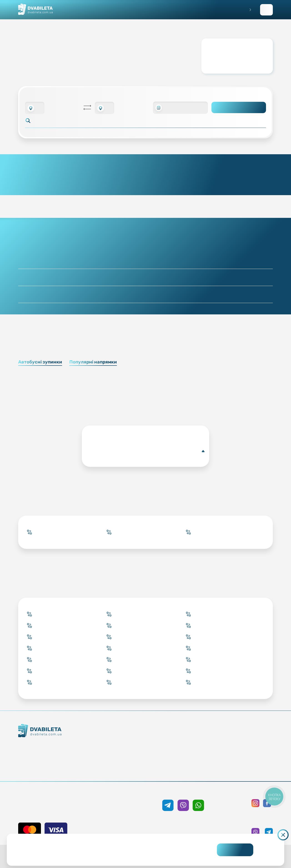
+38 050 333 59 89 (183, 792)
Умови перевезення (185, 745)
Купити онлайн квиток (124, 737)
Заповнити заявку (266, 10)
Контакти (54, 754)
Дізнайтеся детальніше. (114, 853)
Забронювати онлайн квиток (124, 745)
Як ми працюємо (54, 746)
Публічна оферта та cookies (246, 737)
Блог (185, 737)
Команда (54, 762)
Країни (124, 762)
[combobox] (35, 108)
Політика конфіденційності (246, 745)
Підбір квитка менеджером (124, 754)
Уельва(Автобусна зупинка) (146, 451)
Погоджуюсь (235, 850)
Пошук (239, 107)
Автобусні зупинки (40, 362)
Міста (124, 770)
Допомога (185, 754)
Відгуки (185, 762)
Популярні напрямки (93, 362)
